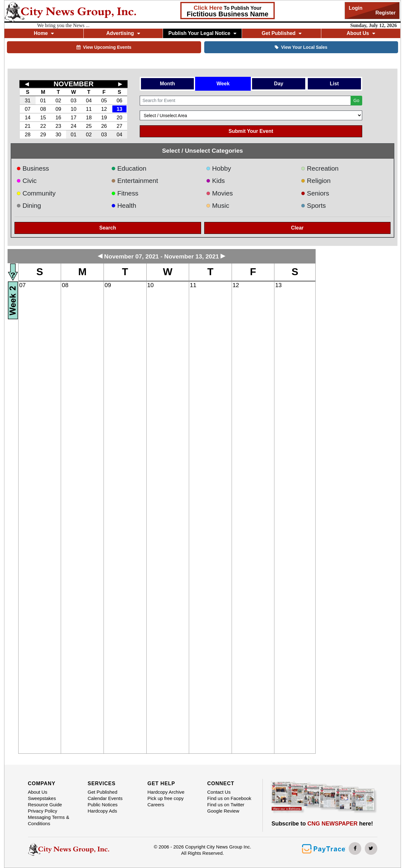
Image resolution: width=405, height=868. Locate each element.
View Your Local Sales (301, 47)
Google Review (223, 811)
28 (28, 134)
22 (43, 126)
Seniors (315, 193)
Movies (219, 193)
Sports (313, 205)
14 (28, 117)
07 (28, 109)
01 (43, 100)
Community (36, 193)
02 (58, 100)
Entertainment (135, 181)
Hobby (219, 168)
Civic (27, 181)
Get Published (282, 33)
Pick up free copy (166, 798)
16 (58, 117)
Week (223, 84)
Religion (316, 181)
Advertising (123, 33)
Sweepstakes (42, 798)
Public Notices (103, 805)
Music (218, 205)
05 (104, 100)
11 (89, 109)
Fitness (125, 193)
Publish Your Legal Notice (202, 33)
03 (74, 100)
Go (356, 100)
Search (108, 228)
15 (43, 117)
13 (119, 109)
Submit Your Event (251, 131)
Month (167, 84)
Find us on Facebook (229, 798)
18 (89, 117)
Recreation (320, 168)
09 (58, 109)
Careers (156, 805)
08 (43, 109)
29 (43, 134)
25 (89, 126)
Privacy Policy (43, 811)
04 (89, 100)
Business (33, 168)
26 (104, 126)
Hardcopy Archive (166, 792)
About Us (361, 33)
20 (119, 117)
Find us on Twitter (226, 805)
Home (44, 33)
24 (74, 126)
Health (124, 205)
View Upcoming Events (104, 47)
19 (104, 117)
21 (28, 126)
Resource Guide (45, 805)
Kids (216, 181)
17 (74, 117)
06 (119, 100)
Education (129, 168)
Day (279, 84)
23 (58, 126)
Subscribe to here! (322, 824)
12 (104, 109)
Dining (29, 205)
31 (28, 100)
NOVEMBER (73, 84)
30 (58, 134)
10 (74, 109)
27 (119, 126)
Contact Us (219, 792)
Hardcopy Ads (102, 811)
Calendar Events (105, 798)
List (334, 84)
